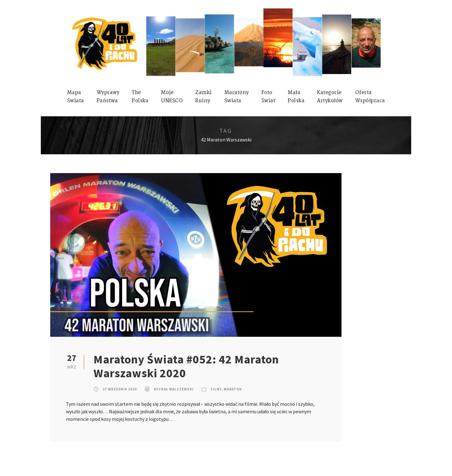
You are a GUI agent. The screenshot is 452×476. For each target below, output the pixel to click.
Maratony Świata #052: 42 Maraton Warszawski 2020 (186, 366)
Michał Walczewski (174, 389)
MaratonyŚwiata (237, 97)
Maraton (233, 389)
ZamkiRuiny (204, 97)
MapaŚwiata (76, 97)
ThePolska (140, 97)
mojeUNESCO (172, 97)
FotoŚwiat (269, 97)
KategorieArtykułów (330, 97)
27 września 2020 (120, 389)
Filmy (216, 389)
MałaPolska (296, 97)
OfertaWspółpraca (370, 97)
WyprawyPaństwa (108, 97)
